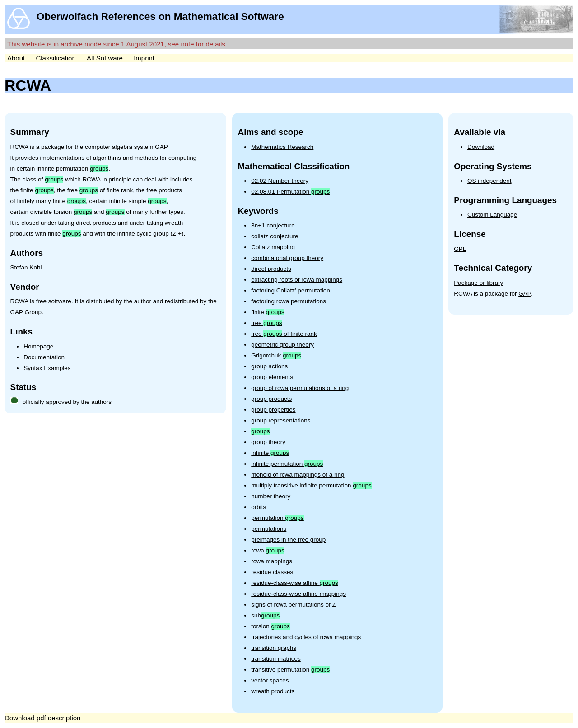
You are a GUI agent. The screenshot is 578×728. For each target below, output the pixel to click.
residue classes (272, 572)
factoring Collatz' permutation (290, 290)
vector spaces (270, 680)
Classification (56, 58)
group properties (273, 410)
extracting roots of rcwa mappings (297, 280)
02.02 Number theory (280, 181)
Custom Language (492, 215)
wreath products (273, 691)
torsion (270, 626)
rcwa (268, 550)
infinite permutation (287, 464)
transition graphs (274, 648)
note (187, 44)
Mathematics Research (282, 147)
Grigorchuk (276, 355)
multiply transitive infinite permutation (311, 485)
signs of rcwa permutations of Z (294, 605)
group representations (281, 420)
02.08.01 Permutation (290, 192)
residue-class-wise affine (295, 583)
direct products (271, 269)
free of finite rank (284, 334)
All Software (105, 58)
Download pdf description (42, 718)
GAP (524, 294)
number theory (271, 496)
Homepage (38, 346)
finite (268, 312)
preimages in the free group (288, 540)
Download (481, 147)
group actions (269, 366)
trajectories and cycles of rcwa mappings (306, 637)
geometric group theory (282, 345)
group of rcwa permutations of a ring (300, 388)
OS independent (489, 181)
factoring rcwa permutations (289, 301)
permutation (277, 518)
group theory (268, 442)
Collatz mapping (273, 247)
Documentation (44, 357)
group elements (272, 377)
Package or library (478, 283)
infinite (270, 453)
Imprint (144, 58)
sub (265, 615)
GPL (460, 249)
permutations (269, 529)
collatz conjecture (275, 236)
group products (271, 399)
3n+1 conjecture (273, 225)
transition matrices (276, 659)
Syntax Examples (47, 368)
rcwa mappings (272, 561)
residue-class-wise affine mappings (298, 594)
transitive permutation (290, 670)
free (266, 323)
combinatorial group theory (287, 258)
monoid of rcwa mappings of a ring (298, 475)
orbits (259, 507)
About (16, 58)
